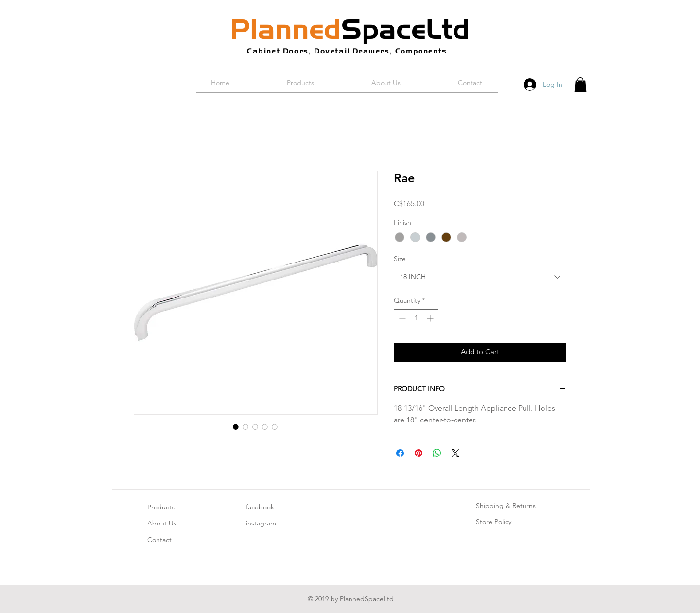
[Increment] (431, 318)
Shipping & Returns (506, 506)
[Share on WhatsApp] (437, 453)
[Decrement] (401, 318)
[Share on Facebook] (400, 453)
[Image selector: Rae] (236, 427)
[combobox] (480, 277)
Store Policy (494, 522)
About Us (162, 523)
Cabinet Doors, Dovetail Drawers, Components (347, 51)
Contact (159, 540)
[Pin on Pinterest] (419, 453)
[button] (580, 85)
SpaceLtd (350, 29)
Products (161, 507)
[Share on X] (455, 453)
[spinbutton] (416, 318)
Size (400, 259)
